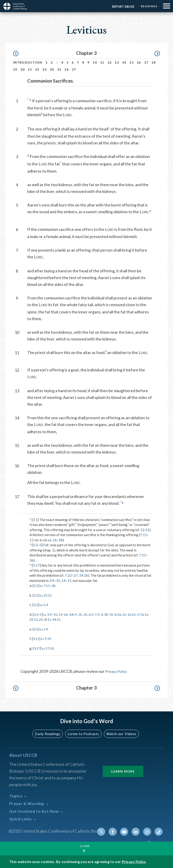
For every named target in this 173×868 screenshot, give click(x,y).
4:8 (74, 614)
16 (139, 62)
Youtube (126, 831)
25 (59, 69)
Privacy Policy (117, 671)
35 (89, 614)
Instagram (148, 831)
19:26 (84, 575)
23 (44, 69)
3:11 (36, 639)
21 (30, 69)
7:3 (102, 614)
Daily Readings (50, 734)
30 (112, 614)
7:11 (143, 535)
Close (85, 846)
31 (84, 614)
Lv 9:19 (47, 639)
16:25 (140, 614)
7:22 (68, 575)
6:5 (96, 614)
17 (146, 62)
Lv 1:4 (45, 605)
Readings (148, 6)
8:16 (125, 614)
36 (32, 560)
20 (23, 69)
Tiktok (159, 831)
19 (15, 69)
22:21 (145, 530)
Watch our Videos (119, 734)
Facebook (116, 831)
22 (37, 69)
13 (117, 62)
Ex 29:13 (45, 619)
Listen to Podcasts (83, 734)
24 (52, 69)
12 (110, 62)
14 (124, 62)
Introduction (28, 62)
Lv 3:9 (49, 614)
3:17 (36, 565)
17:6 (33, 619)
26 (67, 69)
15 (131, 62)
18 (154, 62)
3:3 (35, 545)
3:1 (35, 520)
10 (95, 62)
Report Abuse (120, 7)
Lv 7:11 (46, 586)
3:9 (52, 581)
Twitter (105, 831)
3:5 (36, 629)
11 (102, 62)
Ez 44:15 (69, 619)
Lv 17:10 (49, 648)
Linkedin (137, 831)
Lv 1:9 (45, 629)
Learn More (123, 771)
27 (74, 69)
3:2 (36, 605)
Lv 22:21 (47, 595)
